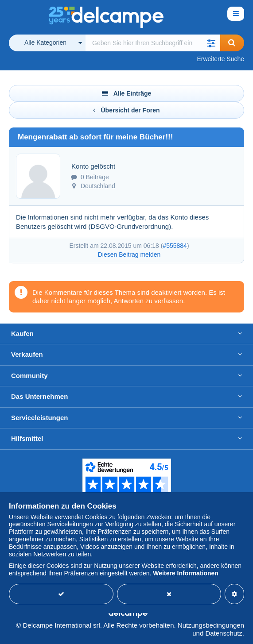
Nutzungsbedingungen (211, 625)
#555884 (175, 246)
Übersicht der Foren (126, 110)
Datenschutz (224, 633)
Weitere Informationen (186, 573)
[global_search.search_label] (153, 43)
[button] (211, 43)
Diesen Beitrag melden (129, 255)
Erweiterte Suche (220, 59)
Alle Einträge (127, 93)
